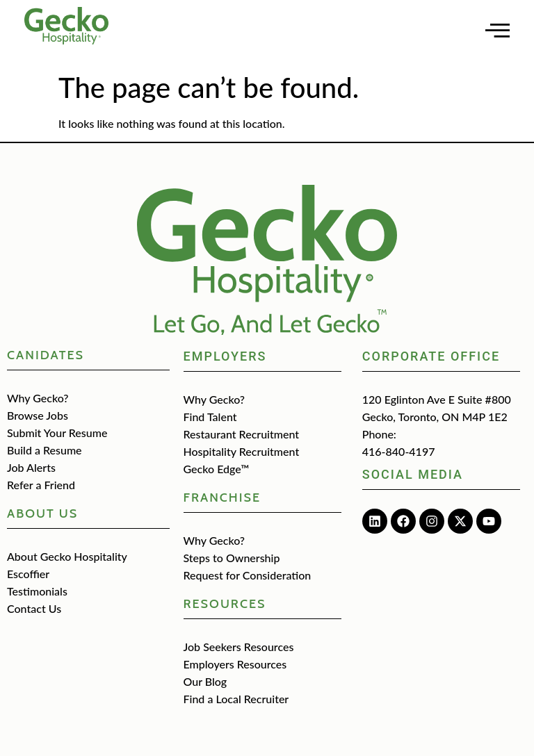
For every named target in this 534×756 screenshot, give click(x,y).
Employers (225, 356)
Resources (225, 604)
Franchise (222, 498)
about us (42, 513)
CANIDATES (46, 355)
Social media (413, 474)
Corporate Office (431, 356)
